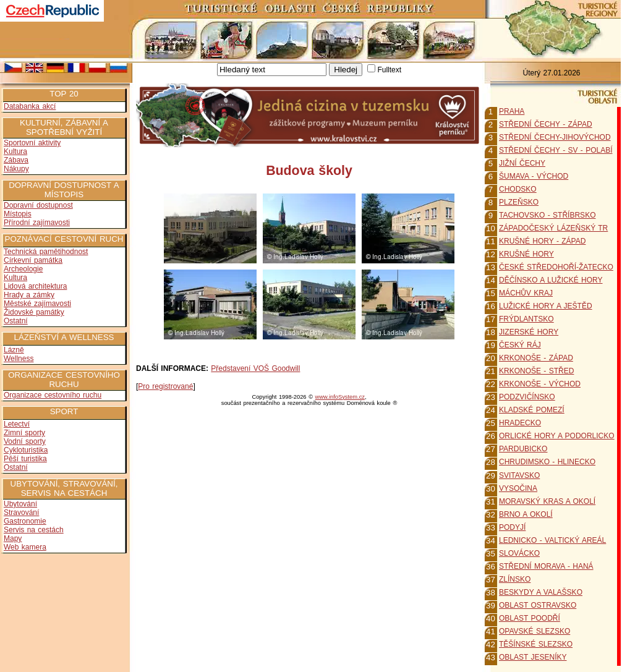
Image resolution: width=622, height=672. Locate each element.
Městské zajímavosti (37, 304)
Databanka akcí (30, 106)
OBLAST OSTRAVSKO (538, 605)
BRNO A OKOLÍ (526, 514)
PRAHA (512, 111)
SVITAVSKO (519, 475)
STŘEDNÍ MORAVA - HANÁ (546, 566)
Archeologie (23, 269)
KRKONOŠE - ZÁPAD (536, 358)
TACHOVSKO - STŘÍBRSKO (547, 215)
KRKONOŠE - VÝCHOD (540, 384)
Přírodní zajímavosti (37, 223)
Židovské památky (34, 312)
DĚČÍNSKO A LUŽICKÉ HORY (551, 280)
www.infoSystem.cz (340, 397)
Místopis (18, 214)
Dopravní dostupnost (38, 205)
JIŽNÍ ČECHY (522, 163)
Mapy (13, 538)
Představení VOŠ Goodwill (255, 368)
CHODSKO (518, 189)
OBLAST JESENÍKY (533, 657)
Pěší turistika (25, 459)
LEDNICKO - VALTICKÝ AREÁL (552, 540)
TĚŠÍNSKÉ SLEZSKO (536, 644)
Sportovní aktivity (32, 143)
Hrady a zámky (29, 295)
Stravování (21, 513)
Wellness (19, 359)
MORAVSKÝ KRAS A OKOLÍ (547, 501)
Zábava (16, 160)
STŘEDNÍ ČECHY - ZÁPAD (546, 124)
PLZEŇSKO (519, 202)
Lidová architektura (35, 286)
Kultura (15, 151)
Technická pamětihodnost (46, 252)
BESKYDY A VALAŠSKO (541, 592)
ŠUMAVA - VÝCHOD (534, 176)
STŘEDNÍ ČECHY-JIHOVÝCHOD (555, 137)
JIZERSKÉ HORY (529, 332)
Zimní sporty (24, 433)
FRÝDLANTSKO (526, 319)
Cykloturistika (26, 450)
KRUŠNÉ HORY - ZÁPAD (542, 241)
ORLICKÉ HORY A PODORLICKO (557, 436)
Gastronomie (25, 521)
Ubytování (20, 504)
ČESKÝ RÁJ (520, 345)
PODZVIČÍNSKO (527, 397)
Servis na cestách (34, 530)
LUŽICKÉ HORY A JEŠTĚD (546, 306)
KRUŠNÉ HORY (526, 254)
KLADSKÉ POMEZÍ (532, 410)
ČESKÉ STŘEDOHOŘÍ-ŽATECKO (556, 267)
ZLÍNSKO (515, 579)
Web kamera (25, 547)
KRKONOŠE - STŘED (536, 371)
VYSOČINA (518, 488)
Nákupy (16, 169)
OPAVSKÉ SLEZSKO (535, 631)
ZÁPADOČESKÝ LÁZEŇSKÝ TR (553, 228)
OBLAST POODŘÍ (530, 618)
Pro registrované (165, 386)
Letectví (17, 424)
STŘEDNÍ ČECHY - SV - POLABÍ (556, 150)
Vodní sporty (25, 441)
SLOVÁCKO (519, 553)
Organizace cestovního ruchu (53, 395)
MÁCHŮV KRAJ (526, 293)
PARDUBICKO (523, 449)
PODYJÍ (512, 527)
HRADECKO (520, 423)
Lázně (14, 350)
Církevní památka (33, 260)
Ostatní (16, 321)
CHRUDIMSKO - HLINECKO (547, 462)
